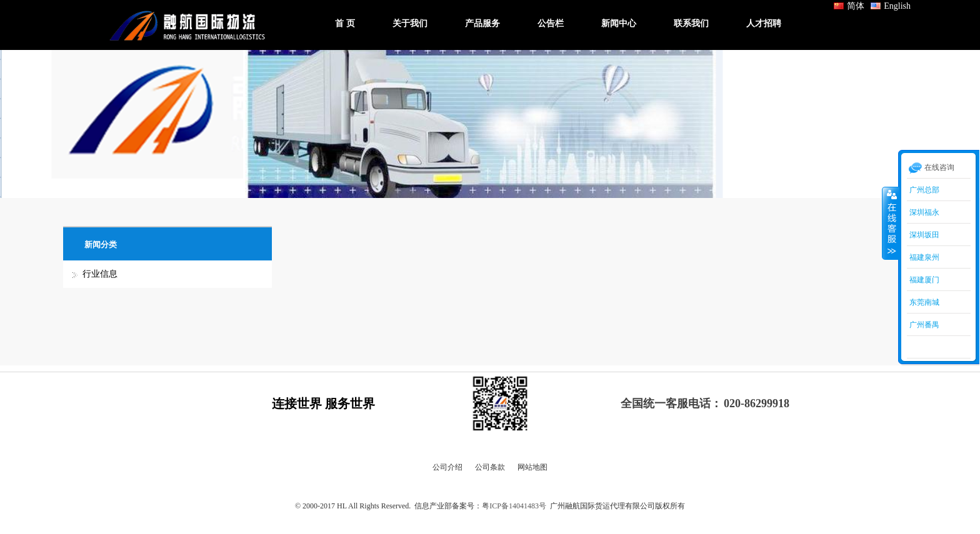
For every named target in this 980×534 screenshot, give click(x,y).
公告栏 (551, 23)
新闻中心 (619, 23)
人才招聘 (764, 23)
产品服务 (482, 23)
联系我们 (691, 23)
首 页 (345, 23)
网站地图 (532, 467)
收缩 (891, 223)
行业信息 (100, 274)
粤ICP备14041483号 (514, 506)
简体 (849, 6)
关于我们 (410, 23)
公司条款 (490, 467)
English (891, 6)
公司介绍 (447, 467)
